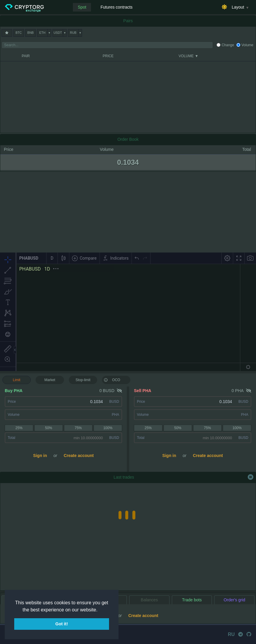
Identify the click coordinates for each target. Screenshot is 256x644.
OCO (112, 380)
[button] (100, 610)
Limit (16, 380)
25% (19, 428)
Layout (238, 7)
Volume (247, 45)
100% (108, 428)
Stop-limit (83, 380)
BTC (19, 33)
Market (50, 380)
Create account (79, 456)
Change (228, 45)
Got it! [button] (62, 624)
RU (231, 634)
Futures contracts (116, 7)
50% (49, 428)
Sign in (40, 456)
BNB (30, 33)
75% (78, 428)
